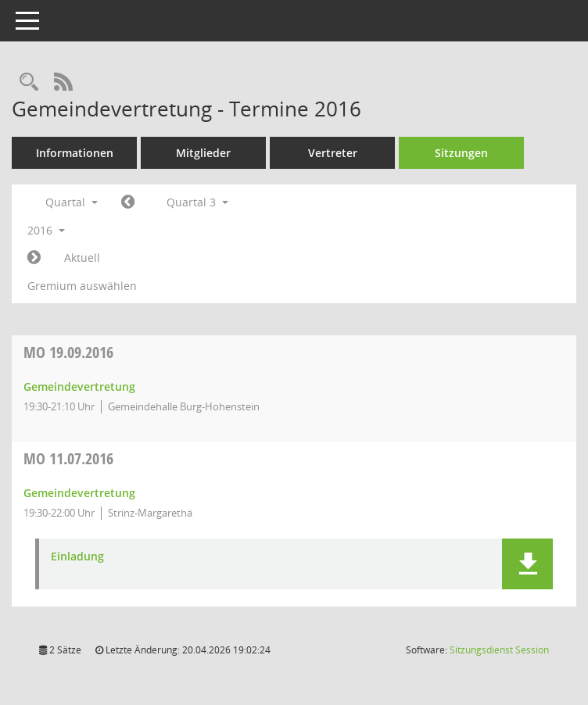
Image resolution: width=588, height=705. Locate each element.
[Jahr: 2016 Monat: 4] (128, 202)
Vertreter (333, 153)
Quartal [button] (72, 202)
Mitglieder (203, 153)
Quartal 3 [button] (197, 202)
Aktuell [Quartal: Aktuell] (82, 258)
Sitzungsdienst (499, 650)
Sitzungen (461, 153)
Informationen (75, 153)
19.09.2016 (68, 352)
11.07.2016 (68, 458)
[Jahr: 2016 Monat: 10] (34, 258)
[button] (527, 564)
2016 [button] (46, 230)
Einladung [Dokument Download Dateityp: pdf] (77, 557)
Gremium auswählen (82, 286)
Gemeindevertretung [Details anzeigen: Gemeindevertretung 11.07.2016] (79, 493)
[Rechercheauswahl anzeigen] (29, 82)
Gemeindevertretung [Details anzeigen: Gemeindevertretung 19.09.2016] (79, 386)
